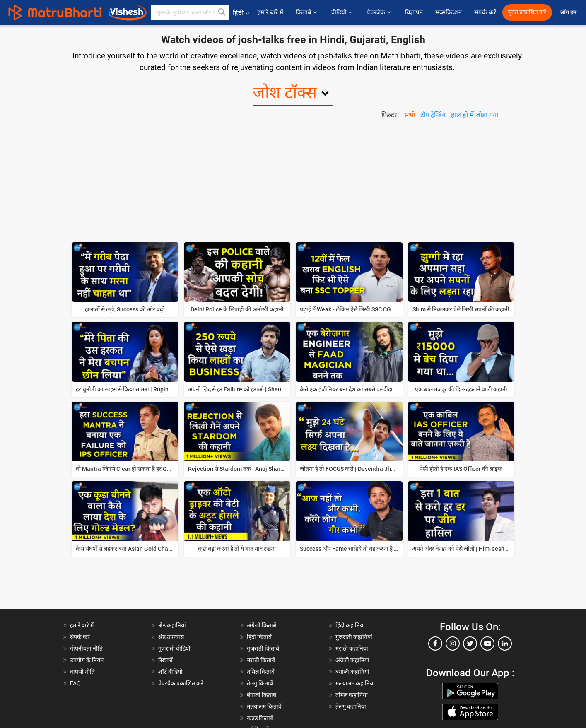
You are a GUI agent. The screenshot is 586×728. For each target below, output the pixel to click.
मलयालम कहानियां (355, 683)
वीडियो (343, 12)
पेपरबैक (380, 12)
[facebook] (435, 644)
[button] (222, 12)
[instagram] (453, 644)
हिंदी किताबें (259, 637)
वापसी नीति (82, 672)
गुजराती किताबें (263, 648)
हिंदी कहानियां (350, 625)
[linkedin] (505, 644)
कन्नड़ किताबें (260, 718)
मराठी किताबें (261, 660)
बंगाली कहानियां (352, 672)
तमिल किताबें (261, 672)
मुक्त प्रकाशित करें (527, 12)
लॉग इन (569, 13)
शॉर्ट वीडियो (170, 672)
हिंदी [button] (241, 13)
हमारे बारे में (270, 12)
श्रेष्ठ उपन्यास (171, 637)
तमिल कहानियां (352, 695)
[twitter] (470, 644)
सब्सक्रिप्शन (449, 12)
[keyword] (190, 12)
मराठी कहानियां (352, 648)
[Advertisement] (293, 182)
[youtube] (487, 644)
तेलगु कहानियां (351, 706)
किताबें (307, 12)
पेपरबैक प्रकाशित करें (181, 683)
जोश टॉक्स (285, 93)
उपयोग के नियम (87, 660)
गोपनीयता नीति (86, 648)
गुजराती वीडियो (174, 648)
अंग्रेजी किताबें (262, 625)
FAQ (75, 683)
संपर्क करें (485, 12)
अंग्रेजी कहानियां (352, 660)
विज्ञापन (414, 12)
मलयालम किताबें (264, 706)
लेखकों (165, 660)
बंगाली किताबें (262, 695)
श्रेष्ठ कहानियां (172, 625)
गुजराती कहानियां (354, 637)
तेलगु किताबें (260, 683)
